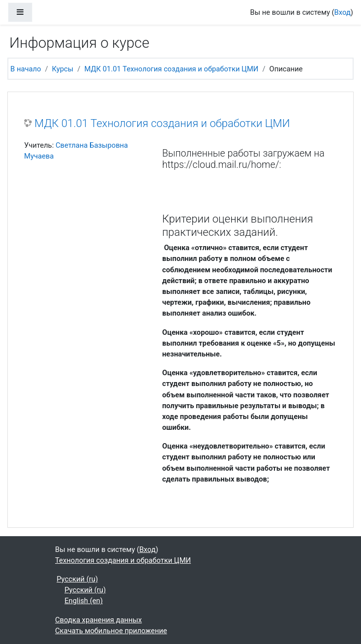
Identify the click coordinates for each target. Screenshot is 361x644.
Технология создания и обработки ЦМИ (123, 560)
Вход (343, 12)
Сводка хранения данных (98, 620)
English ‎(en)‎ (84, 601)
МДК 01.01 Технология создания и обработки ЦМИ (171, 69)
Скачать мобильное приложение (111, 631)
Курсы (63, 69)
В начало (26, 69)
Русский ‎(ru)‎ (77, 579)
